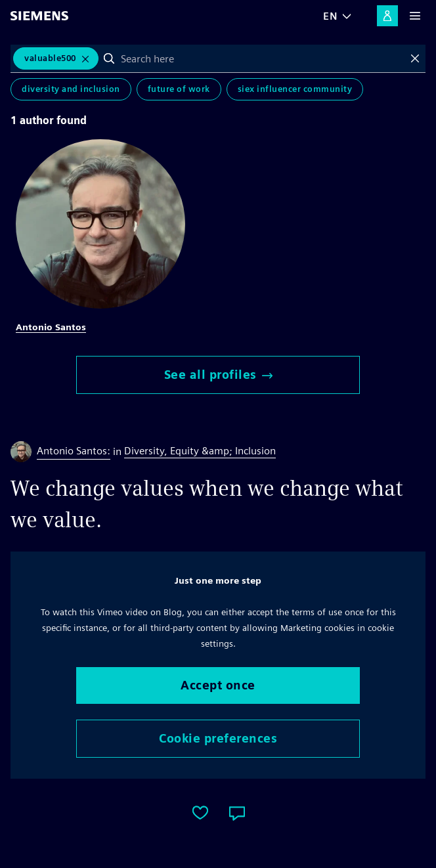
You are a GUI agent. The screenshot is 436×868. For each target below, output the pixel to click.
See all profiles (218, 375)
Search (109, 58)
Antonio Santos (51, 327)
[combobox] (262, 58)
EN (330, 16)
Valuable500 (50, 58)
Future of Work (179, 89)
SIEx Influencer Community (295, 89)
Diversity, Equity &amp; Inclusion (200, 451)
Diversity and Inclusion (71, 89)
